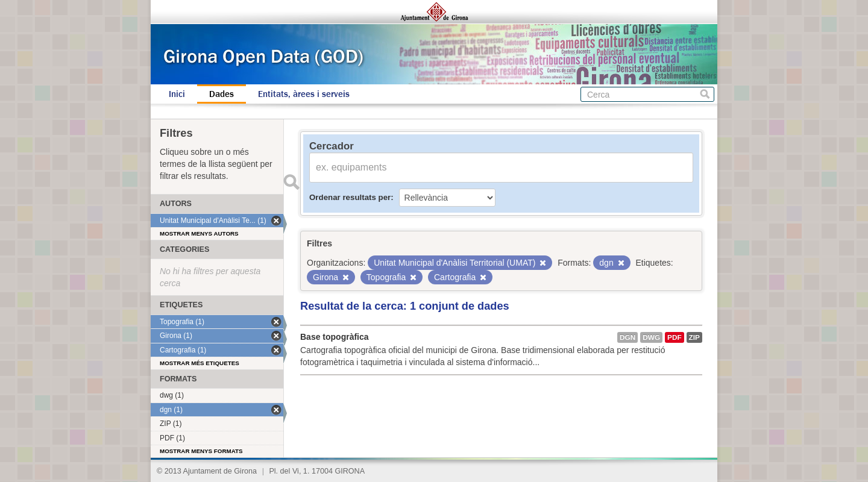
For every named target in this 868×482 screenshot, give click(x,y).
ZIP (694, 337)
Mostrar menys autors (199, 233)
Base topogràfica (335, 337)
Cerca (705, 94)
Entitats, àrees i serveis (304, 94)
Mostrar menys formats (201, 451)
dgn (627, 337)
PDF (675, 337)
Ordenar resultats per (350, 197)
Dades (222, 94)
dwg (651, 337)
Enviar (291, 182)
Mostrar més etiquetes (200, 363)
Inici (177, 94)
